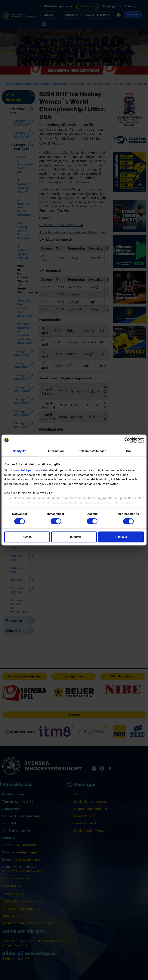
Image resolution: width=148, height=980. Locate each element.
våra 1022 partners (27, 470)
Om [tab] (128, 451)
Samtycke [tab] (20, 451)
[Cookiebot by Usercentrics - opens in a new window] (127, 440)
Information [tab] (56, 451)
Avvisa (27, 537)
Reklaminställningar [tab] (92, 451)
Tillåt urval (74, 537)
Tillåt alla (121, 537)
